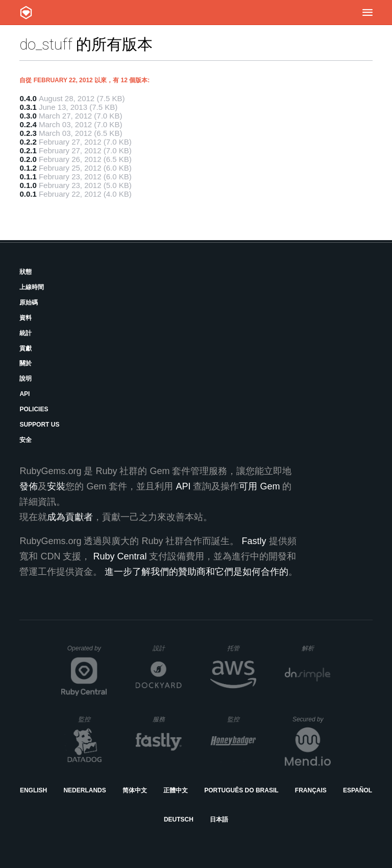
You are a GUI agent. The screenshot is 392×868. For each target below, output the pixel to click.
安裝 (56, 486)
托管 (240, 648)
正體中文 (176, 790)
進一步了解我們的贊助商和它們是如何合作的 (197, 572)
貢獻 (26, 348)
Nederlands (84, 790)
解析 (316, 648)
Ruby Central (120, 556)
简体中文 (135, 790)
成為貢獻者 (70, 517)
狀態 (26, 272)
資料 (26, 318)
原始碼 (29, 302)
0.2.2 (28, 142)
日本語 (219, 819)
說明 (26, 379)
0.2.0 (28, 159)
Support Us (39, 425)
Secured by (312, 719)
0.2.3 (28, 133)
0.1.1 (28, 177)
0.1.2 (28, 168)
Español (358, 790)
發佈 (29, 486)
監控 (93, 719)
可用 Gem (259, 486)
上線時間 (32, 287)
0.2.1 (28, 150)
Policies (34, 409)
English (33, 790)
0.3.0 (28, 116)
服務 (167, 719)
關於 (26, 363)
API (24, 394)
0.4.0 (28, 98)
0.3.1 (28, 107)
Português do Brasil (241, 790)
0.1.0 (28, 185)
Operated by (87, 652)
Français (311, 790)
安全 (26, 440)
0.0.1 (28, 194)
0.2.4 (28, 124)
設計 (167, 648)
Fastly (254, 541)
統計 (26, 333)
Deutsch (179, 819)
